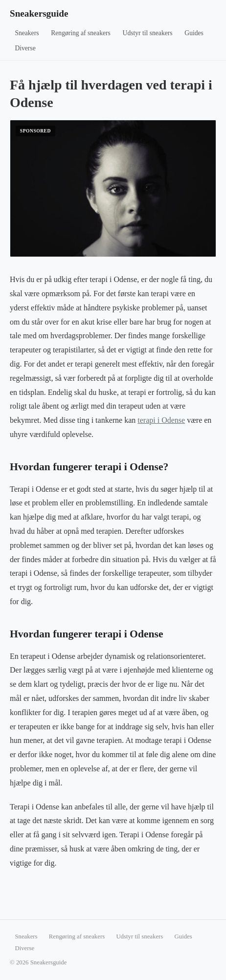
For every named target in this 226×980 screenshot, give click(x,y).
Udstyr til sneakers (148, 33)
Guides (194, 33)
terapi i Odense (161, 420)
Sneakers (27, 33)
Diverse (25, 48)
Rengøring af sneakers (81, 33)
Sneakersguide (39, 13)
